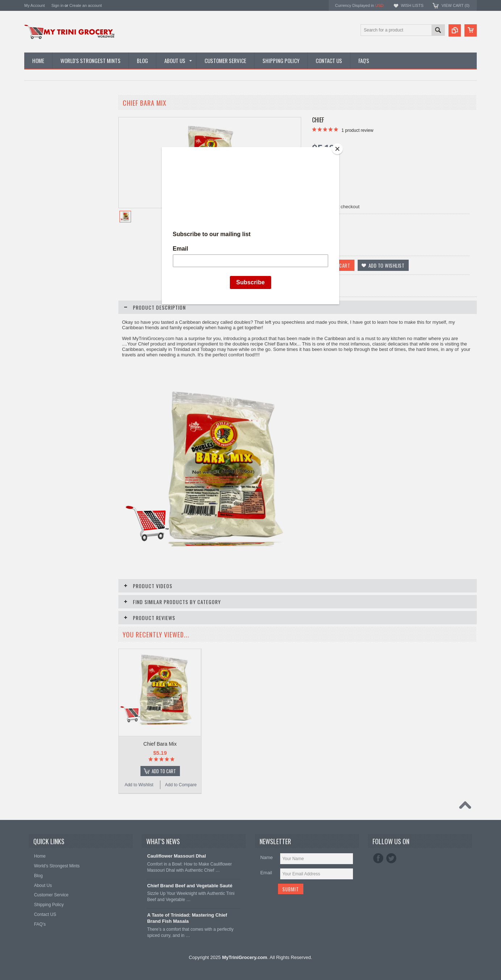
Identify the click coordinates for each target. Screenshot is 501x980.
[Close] (337, 149)
